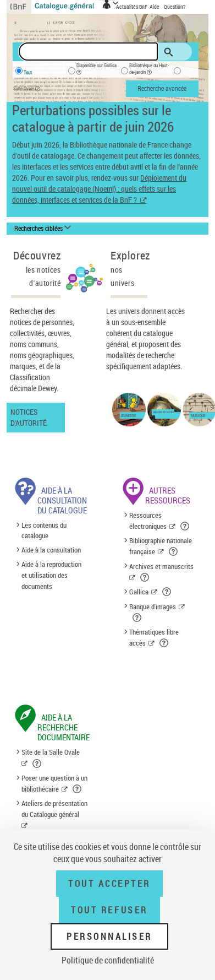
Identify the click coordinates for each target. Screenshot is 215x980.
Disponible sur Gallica (97, 71)
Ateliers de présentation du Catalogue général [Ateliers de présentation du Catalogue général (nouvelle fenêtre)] (54, 809)
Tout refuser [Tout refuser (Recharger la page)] (109, 910)
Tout (28, 73)
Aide (155, 7)
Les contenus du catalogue (44, 530)
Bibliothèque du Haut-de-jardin (149, 71)
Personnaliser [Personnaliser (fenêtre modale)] (109, 936)
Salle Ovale (29, 89)
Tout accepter (109, 884)
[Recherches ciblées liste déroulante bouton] (44, 229)
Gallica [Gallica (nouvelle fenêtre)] (139, 592)
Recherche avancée (162, 88)
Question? (175, 7)
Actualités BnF (132, 7)
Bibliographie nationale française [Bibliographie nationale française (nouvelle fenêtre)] (161, 546)
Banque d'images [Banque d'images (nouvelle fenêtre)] (153, 607)
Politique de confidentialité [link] (108, 960)
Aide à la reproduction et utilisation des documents (51, 575)
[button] (186, 526)
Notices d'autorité (29, 417)
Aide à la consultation (51, 550)
